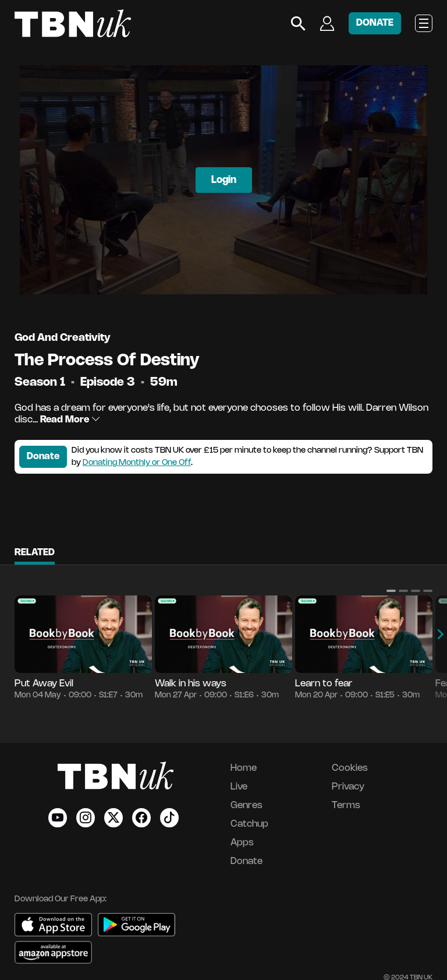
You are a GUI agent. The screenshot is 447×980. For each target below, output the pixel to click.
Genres (246, 805)
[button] (391, 591)
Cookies (350, 768)
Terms (346, 805)
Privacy (348, 787)
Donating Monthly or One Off (137, 463)
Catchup (249, 824)
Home (244, 768)
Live (239, 787)
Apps (242, 843)
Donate (43, 456)
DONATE (375, 23)
